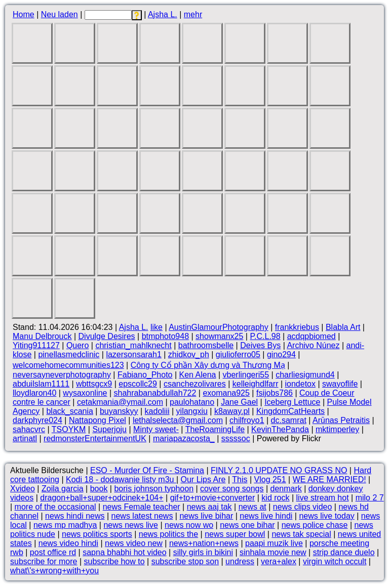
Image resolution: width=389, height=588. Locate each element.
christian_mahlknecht (133, 345)
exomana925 (226, 393)
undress (240, 561)
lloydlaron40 (34, 393)
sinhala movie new (273, 552)
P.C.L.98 (265, 336)
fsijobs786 (275, 393)
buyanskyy (119, 411)
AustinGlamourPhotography (219, 327)
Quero (77, 345)
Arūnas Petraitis (341, 420)
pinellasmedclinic (69, 354)
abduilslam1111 (41, 384)
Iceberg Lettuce (292, 402)
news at (252, 507)
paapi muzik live (274, 543)
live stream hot (323, 498)
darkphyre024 (37, 420)
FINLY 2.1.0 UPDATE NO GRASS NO (279, 470)
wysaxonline (85, 393)
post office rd (53, 552)
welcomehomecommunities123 (68, 365)
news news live (131, 525)
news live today (326, 516)
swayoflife (340, 384)
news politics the (168, 534)
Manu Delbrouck (42, 336)
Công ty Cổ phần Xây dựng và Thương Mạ (208, 365)
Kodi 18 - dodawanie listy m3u (121, 479)
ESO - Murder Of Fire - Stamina (147, 470)
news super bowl (235, 534)
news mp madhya (65, 525)
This (240, 479)
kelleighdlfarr (256, 384)
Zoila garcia (63, 489)
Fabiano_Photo (145, 375)
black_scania (70, 411)
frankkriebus (297, 327)
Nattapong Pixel (98, 420)
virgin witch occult (335, 561)
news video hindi (68, 543)
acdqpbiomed (312, 336)
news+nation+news (204, 543)
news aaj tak (209, 507)
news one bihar (247, 525)
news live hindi (266, 516)
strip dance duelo (344, 552)
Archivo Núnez (313, 345)
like (157, 327)
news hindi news (75, 516)
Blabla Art (343, 327)
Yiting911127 (36, 345)
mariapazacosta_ (184, 438)
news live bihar (206, 516)
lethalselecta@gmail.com (178, 420)
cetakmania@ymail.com (120, 402)
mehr (193, 14)
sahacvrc (29, 429)
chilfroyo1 (247, 420)
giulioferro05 (238, 354)
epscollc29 (138, 384)
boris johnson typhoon (154, 489)
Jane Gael (239, 402)
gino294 (281, 354)
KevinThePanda (280, 429)
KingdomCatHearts (290, 411)
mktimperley (337, 429)
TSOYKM (69, 429)
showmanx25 (219, 336)
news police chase (315, 525)
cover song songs (232, 489)
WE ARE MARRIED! (329, 479)
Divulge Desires (107, 336)
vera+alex (279, 561)
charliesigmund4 (305, 375)
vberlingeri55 (246, 375)
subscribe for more (44, 561)
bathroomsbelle (206, 345)
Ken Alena (198, 375)
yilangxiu (192, 411)
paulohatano (192, 402)
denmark (286, 489)
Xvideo (23, 489)
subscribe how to (114, 561)
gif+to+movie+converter (213, 498)
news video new (134, 543)
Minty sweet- (156, 429)
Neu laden (60, 14)
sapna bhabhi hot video (124, 552)
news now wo (189, 525)
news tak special (301, 534)
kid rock (275, 498)
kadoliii (157, 411)
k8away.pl (232, 411)
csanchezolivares (195, 384)
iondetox (301, 384)
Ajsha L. (163, 14)
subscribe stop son (185, 561)
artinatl (25, 438)
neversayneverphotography (62, 375)
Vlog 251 (270, 479)
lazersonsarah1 (133, 354)
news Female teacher (142, 507)
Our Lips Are (203, 479)
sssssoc (236, 438)
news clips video (303, 507)
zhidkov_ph (189, 354)
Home (24, 14)
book (99, 489)
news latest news (142, 516)
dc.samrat (289, 420)
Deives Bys (260, 345)
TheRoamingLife (215, 429)
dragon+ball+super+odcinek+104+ (102, 498)
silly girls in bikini (203, 552)
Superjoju (109, 429)
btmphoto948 (165, 336)
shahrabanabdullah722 (155, 393)
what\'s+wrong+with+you (54, 571)
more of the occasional (55, 507)
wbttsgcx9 (94, 384)
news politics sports (97, 534)
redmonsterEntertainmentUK (95, 438)
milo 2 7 (370, 498)
